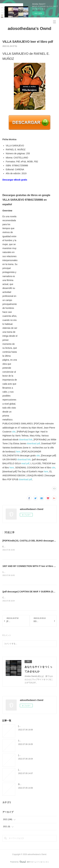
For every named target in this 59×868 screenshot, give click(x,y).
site (14, 432)
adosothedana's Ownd (29, 28)
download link (26, 440)
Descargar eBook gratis (15, 180)
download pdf (33, 443)
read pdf (25, 463)
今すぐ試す (38, 13)
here (18, 452)
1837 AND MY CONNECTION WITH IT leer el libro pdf (30, 566)
